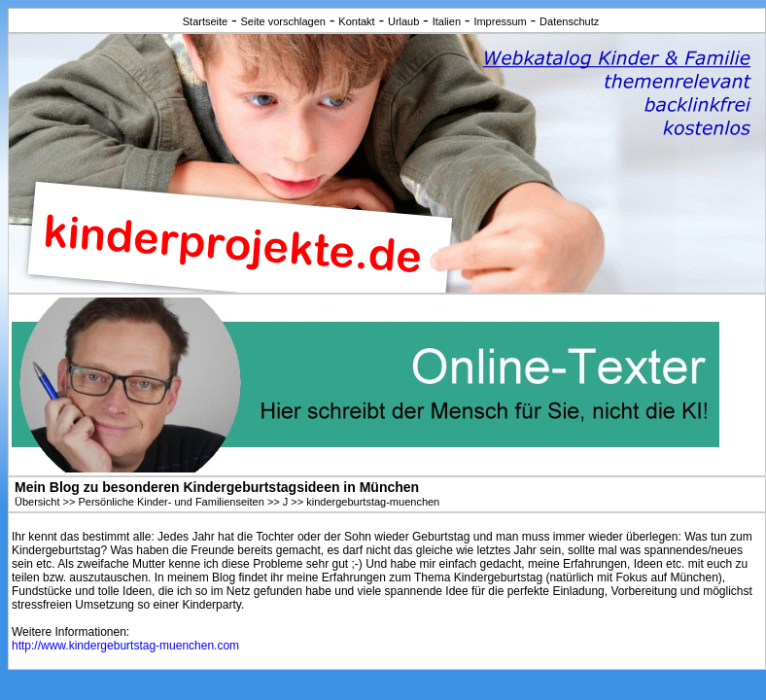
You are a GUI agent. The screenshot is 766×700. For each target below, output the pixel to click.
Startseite (205, 21)
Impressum (500, 21)
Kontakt (356, 21)
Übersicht (37, 502)
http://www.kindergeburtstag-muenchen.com (125, 646)
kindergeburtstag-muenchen (373, 502)
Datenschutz (569, 21)
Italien (447, 21)
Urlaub (403, 21)
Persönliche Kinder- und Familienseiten (171, 502)
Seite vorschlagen (283, 21)
